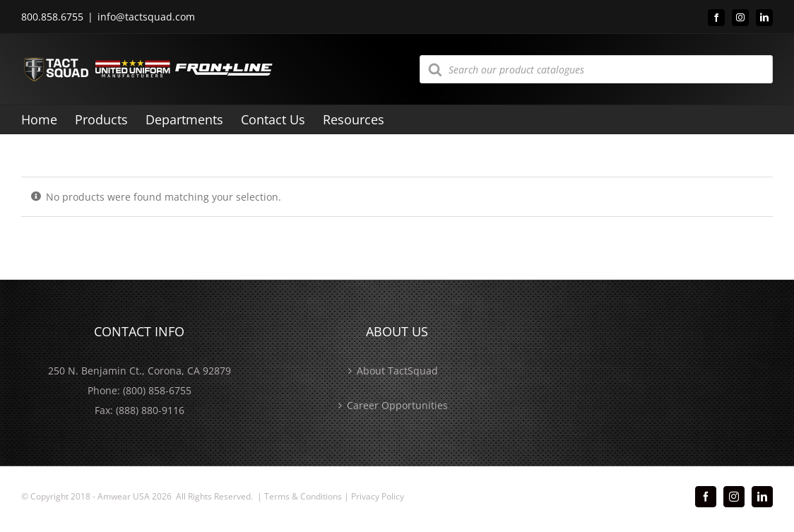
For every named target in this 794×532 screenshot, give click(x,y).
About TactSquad (397, 371)
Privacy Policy (378, 496)
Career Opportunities (397, 405)
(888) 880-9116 (150, 410)
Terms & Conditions (303, 496)
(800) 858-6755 (157, 390)
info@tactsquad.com (146, 17)
